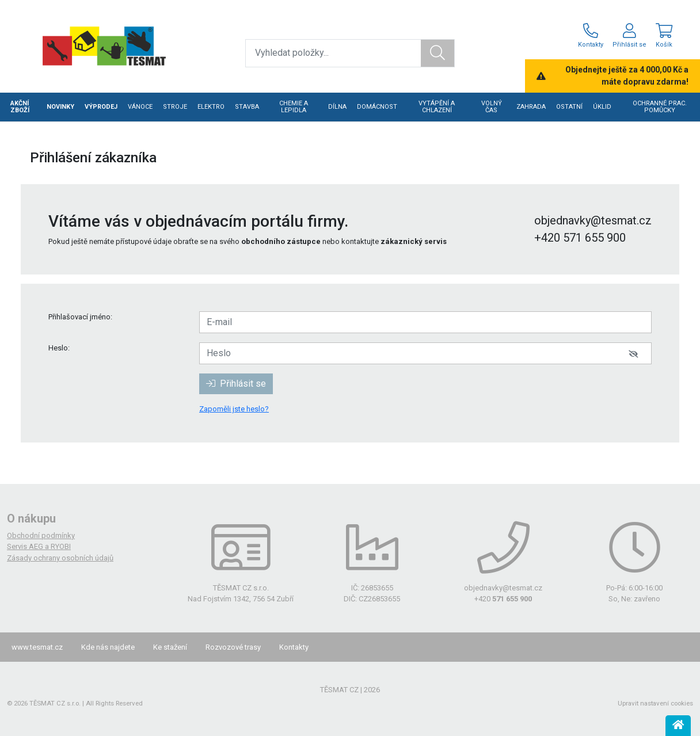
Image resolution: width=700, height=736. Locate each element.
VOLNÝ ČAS (492, 107)
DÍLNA (337, 107)
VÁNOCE (140, 107)
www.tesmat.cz (37, 647)
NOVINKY (60, 107)
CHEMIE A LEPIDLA (294, 107)
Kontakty (294, 647)
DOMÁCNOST (377, 107)
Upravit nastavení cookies (655, 703)
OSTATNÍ (569, 107)
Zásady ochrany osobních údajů (60, 558)
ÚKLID (602, 107)
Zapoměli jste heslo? (234, 409)
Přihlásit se (236, 384)
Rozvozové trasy (233, 647)
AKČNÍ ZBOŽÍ (20, 107)
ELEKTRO (211, 107)
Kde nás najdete (108, 647)
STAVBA (247, 107)
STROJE (175, 107)
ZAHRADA (531, 107)
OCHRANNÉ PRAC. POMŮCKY (660, 107)
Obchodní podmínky (41, 535)
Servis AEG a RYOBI (39, 546)
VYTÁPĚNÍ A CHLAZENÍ (437, 107)
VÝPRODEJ (101, 107)
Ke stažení (170, 647)
